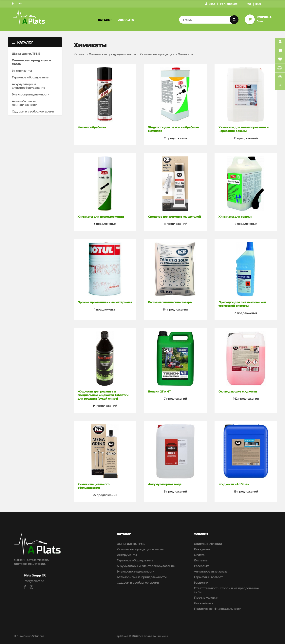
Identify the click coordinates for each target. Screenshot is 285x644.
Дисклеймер (203, 603)
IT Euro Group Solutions (29, 636)
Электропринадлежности (31, 94)
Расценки (201, 583)
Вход (210, 4)
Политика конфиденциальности (218, 609)
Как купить (202, 549)
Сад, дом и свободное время (33, 111)
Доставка (201, 560)
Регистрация (229, 4)
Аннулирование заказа (211, 572)
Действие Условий (208, 544)
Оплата (199, 555)
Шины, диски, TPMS (26, 54)
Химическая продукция (157, 54)
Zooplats (126, 20)
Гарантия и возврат (208, 577)
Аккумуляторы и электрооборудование (28, 86)
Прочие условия (206, 598)
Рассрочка (202, 566)
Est (249, 4)
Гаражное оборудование (30, 77)
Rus (258, 4)
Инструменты (22, 71)
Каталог (105, 20)
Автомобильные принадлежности (25, 103)
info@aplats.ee (34, 581)
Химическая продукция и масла (31, 62)
